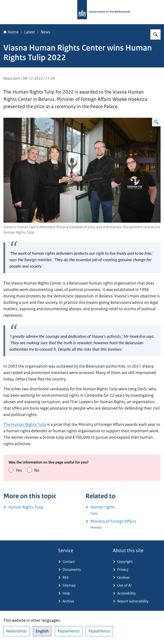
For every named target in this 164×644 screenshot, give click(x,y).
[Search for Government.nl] (155, 34)
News (45, 32)
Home (11, 32)
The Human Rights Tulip (25, 425)
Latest (30, 32)
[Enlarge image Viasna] (156, 122)
